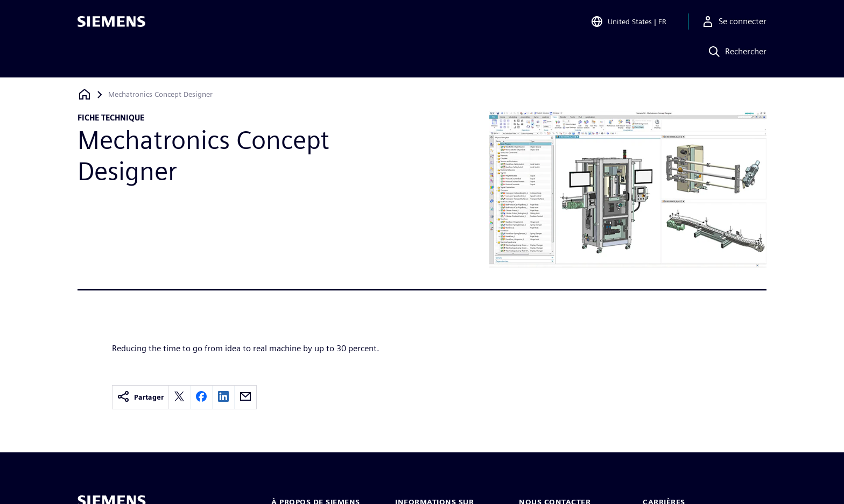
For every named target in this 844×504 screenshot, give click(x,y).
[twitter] (179, 397)
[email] (245, 397)
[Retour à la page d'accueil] (85, 94)
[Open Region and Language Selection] (628, 24)
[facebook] (201, 397)
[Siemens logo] (111, 24)
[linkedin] (223, 397)
